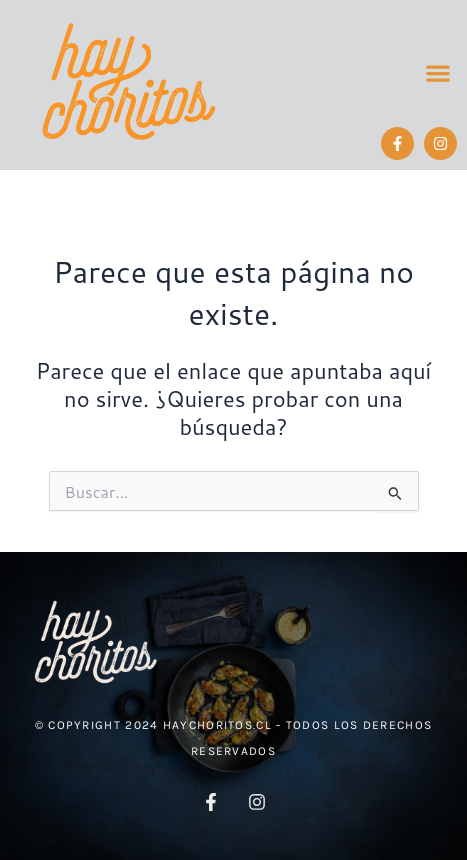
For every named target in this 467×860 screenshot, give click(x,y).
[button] (437, 73)
